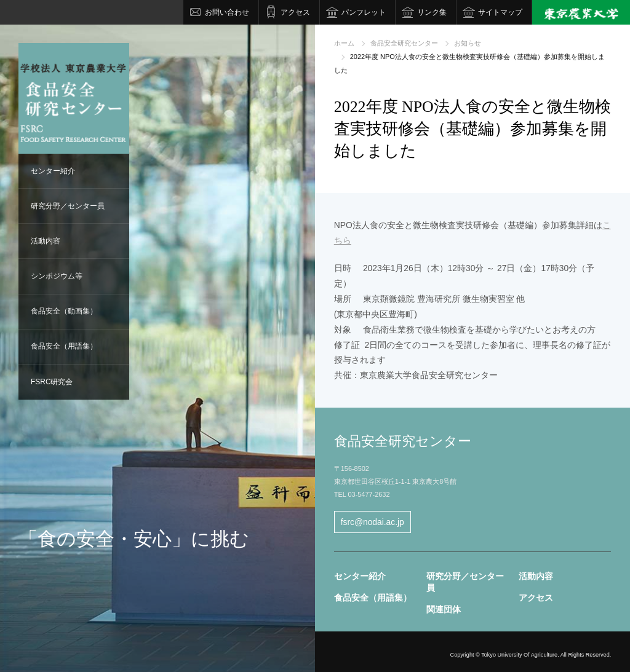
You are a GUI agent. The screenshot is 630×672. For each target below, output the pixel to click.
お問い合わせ (227, 12)
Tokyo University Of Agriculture (519, 655)
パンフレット (364, 12)
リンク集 (432, 12)
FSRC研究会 (52, 382)
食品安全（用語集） (64, 346)
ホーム (344, 43)
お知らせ (468, 43)
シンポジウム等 (57, 276)
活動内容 (46, 241)
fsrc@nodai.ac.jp (373, 522)
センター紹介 (53, 171)
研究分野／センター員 (68, 206)
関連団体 (444, 609)
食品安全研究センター (404, 43)
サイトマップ (500, 12)
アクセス (295, 12)
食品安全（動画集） (64, 311)
